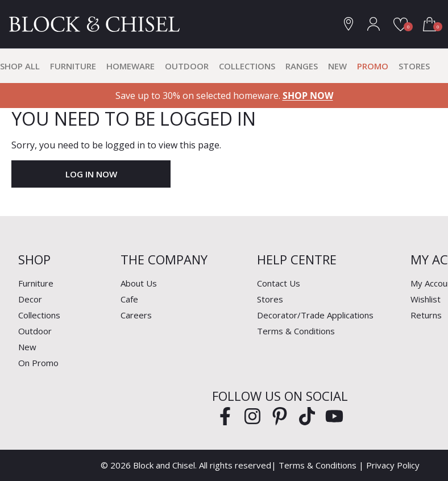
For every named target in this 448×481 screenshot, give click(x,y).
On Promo (38, 363)
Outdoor (187, 66)
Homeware (130, 66)
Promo (373, 66)
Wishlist (426, 299)
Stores (414, 66)
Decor (30, 299)
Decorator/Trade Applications (315, 315)
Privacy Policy (393, 465)
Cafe (129, 299)
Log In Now (91, 174)
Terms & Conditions (296, 331)
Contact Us (279, 283)
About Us (139, 283)
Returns (426, 315)
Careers (136, 315)
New (337, 66)
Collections (247, 66)
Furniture (73, 66)
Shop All (20, 66)
